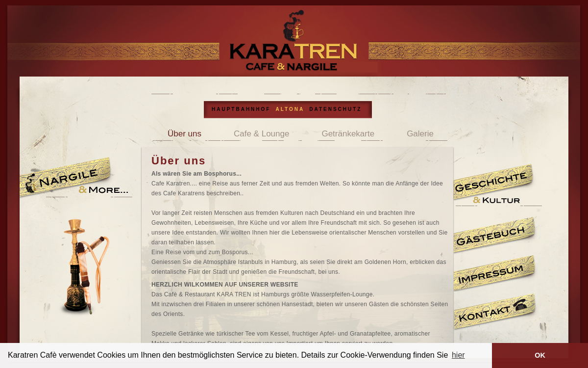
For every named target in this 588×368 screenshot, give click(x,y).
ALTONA (290, 109)
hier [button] (458, 355)
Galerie (420, 134)
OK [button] (540, 355)
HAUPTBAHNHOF (241, 109)
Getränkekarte (348, 134)
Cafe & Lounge (261, 134)
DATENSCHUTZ (335, 109)
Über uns (184, 134)
